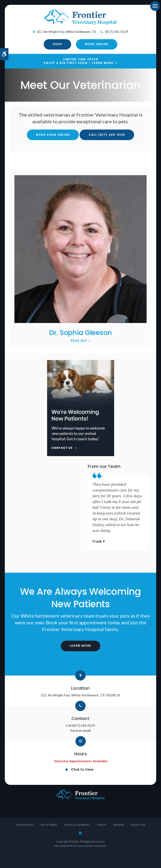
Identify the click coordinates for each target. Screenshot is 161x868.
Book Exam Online (53, 135)
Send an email (80, 730)
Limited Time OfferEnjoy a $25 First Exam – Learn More (79, 61)
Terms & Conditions (77, 825)
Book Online (97, 44)
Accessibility (49, 825)
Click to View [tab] (82, 769)
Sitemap (118, 825)
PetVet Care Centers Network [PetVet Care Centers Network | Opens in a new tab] (87, 846)
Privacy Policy (25, 825)
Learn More (80, 646)
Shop (57, 44)
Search (102, 825)
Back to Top (138, 825)
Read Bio (79, 341)
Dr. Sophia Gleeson (80, 333)
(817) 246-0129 (117, 32)
